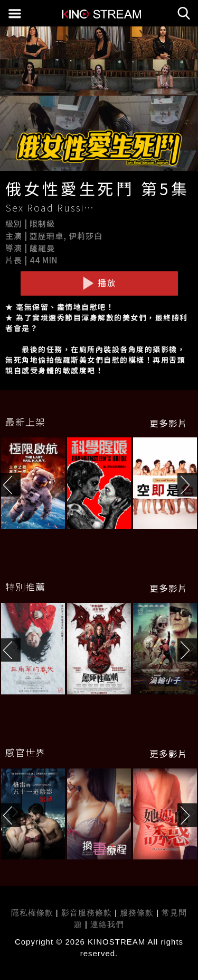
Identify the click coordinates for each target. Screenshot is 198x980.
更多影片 (168, 423)
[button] (188, 485)
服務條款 (138, 913)
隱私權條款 (32, 913)
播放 (99, 283)
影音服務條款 (87, 913)
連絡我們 (107, 924)
